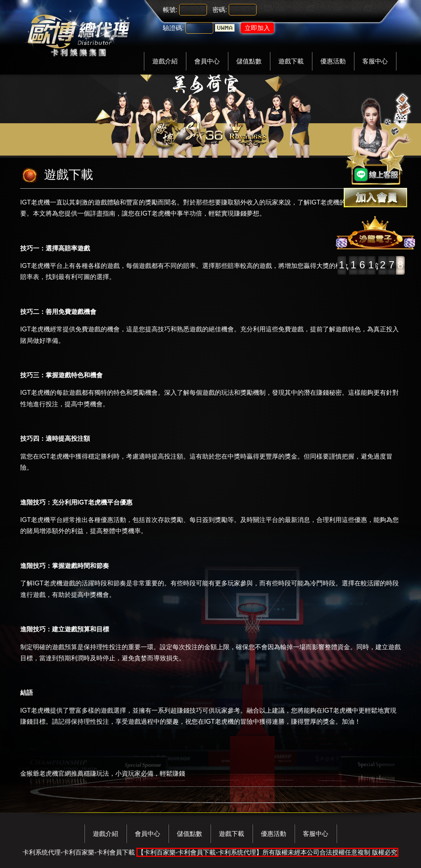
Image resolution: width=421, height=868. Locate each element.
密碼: (220, 10)
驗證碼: (173, 28)
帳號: (170, 10)
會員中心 (207, 61)
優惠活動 (333, 61)
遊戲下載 (291, 61)
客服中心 (375, 61)
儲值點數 (249, 61)
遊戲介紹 (165, 61)
